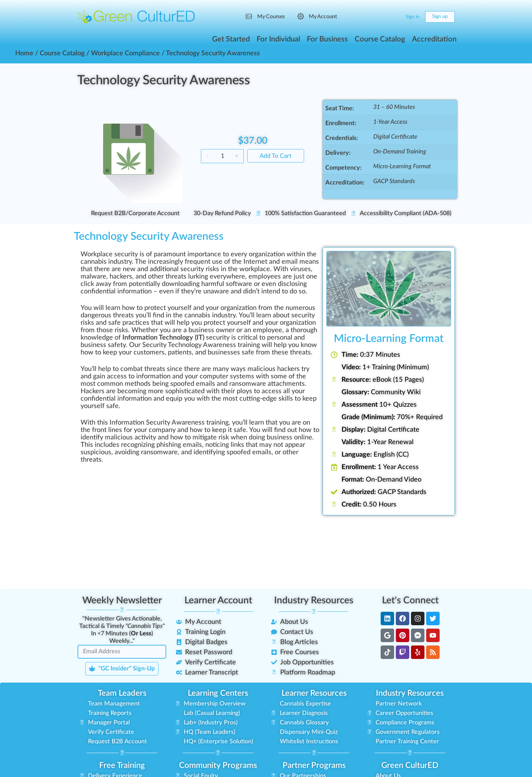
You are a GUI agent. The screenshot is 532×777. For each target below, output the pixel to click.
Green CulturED (410, 766)
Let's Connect (410, 600)
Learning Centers (218, 693)
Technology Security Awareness (164, 80)
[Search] (381, 17)
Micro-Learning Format (402, 167)
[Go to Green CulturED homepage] (136, 17)
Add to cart (276, 156)
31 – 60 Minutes (394, 107)
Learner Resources (314, 693)
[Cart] (395, 17)
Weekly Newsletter (122, 600)
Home (24, 53)
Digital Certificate (395, 137)
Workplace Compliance (125, 53)
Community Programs (218, 766)
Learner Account (218, 600)
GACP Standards (394, 181)
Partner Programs (314, 766)
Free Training (122, 766)
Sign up (440, 17)
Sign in (412, 17)
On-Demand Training (400, 152)
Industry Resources (314, 600)
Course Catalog (62, 53)
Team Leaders (122, 693)
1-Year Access (390, 122)
